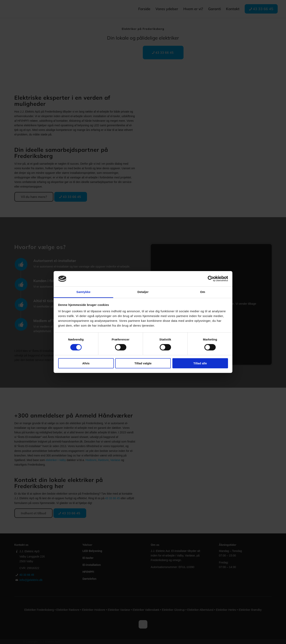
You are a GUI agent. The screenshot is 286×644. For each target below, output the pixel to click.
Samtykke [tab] (84, 292)
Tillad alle (200, 363)
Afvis (86, 363)
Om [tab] (202, 292)
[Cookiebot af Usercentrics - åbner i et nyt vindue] (211, 279)
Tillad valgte (143, 363)
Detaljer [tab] (143, 292)
